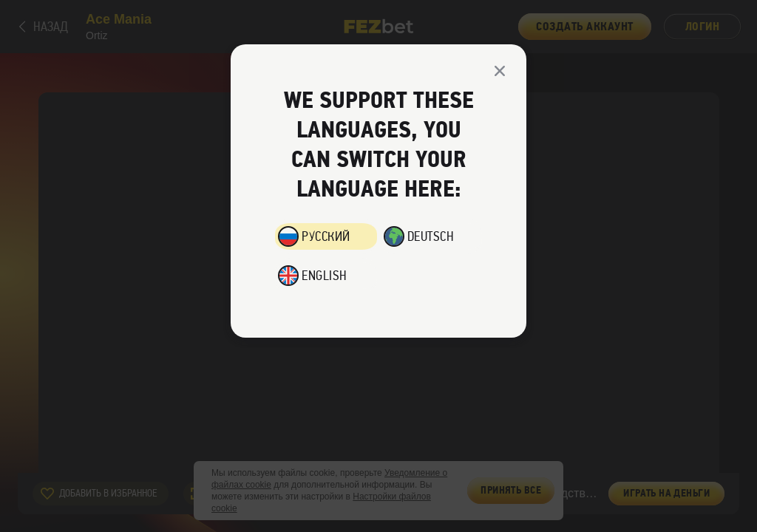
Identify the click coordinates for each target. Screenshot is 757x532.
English (325, 276)
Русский (326, 236)
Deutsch (431, 236)
